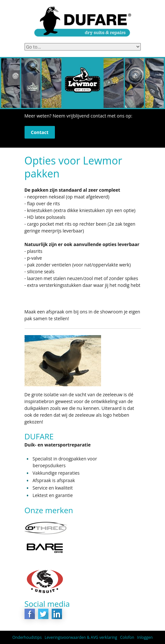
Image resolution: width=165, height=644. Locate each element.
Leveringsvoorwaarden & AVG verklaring (81, 637)
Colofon (127, 637)
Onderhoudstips (27, 637)
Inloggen (145, 637)
